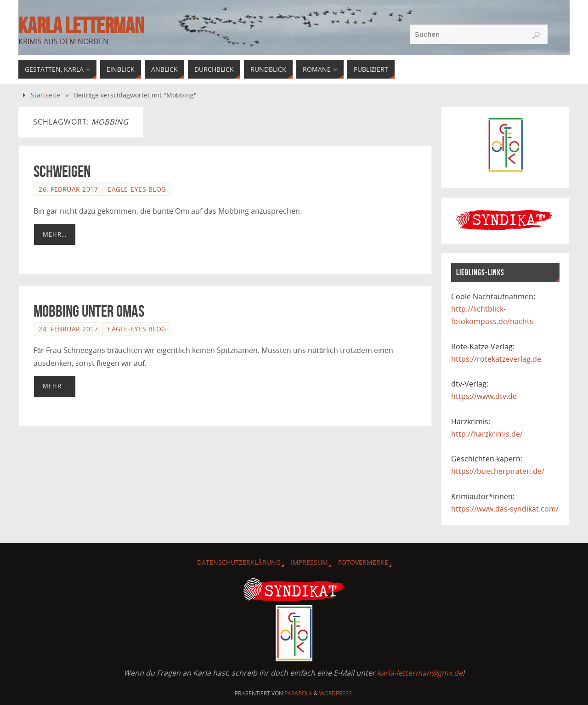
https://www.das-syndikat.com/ (505, 509)
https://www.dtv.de (484, 396)
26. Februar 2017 (68, 189)
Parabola (298, 693)
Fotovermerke (363, 562)
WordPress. (336, 693)
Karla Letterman (81, 26)
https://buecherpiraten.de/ (498, 471)
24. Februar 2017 (68, 329)
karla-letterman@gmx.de (420, 673)
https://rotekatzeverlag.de (496, 359)
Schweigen (62, 171)
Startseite (45, 95)
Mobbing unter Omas (89, 311)
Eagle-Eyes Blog (137, 189)
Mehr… (55, 234)
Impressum (309, 562)
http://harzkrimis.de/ (487, 434)
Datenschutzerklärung (239, 562)
